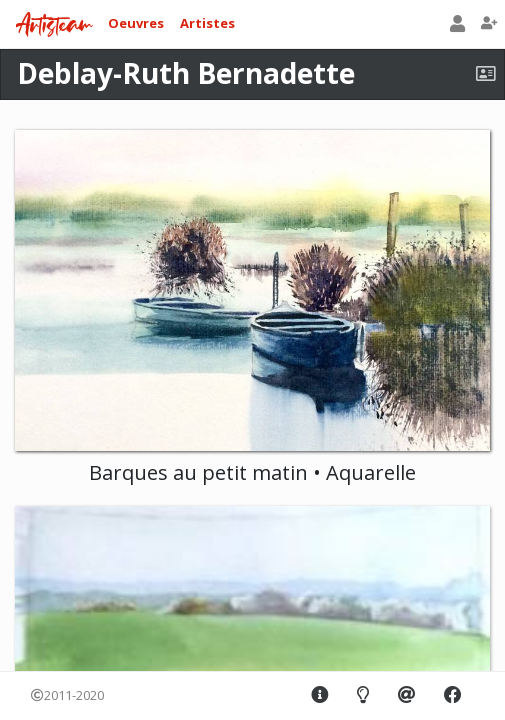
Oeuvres (136, 23)
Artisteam (54, 25)
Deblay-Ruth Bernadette (186, 73)
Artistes (207, 23)
